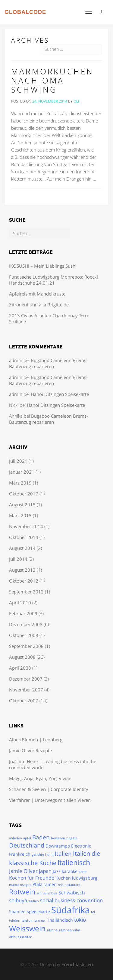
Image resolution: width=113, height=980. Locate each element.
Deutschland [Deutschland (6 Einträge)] (27, 845)
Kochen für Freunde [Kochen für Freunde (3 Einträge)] (32, 878)
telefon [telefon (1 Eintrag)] (15, 920)
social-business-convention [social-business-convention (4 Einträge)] (71, 900)
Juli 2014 (18, 559)
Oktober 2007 (24, 701)
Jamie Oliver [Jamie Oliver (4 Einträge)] (23, 871)
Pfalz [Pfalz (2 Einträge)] (37, 884)
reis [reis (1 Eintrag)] (61, 885)
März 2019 (20, 483)
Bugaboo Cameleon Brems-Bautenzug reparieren (48, 363)
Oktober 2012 (24, 581)
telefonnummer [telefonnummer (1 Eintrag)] (34, 920)
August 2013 (22, 570)
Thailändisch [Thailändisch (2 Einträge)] (60, 920)
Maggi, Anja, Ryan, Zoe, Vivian (40, 778)
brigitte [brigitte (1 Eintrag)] (72, 838)
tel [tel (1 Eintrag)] (93, 912)
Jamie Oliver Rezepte (30, 750)
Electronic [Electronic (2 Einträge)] (81, 846)
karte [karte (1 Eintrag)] (83, 872)
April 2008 (20, 668)
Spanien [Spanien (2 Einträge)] (17, 911)
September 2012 (26, 592)
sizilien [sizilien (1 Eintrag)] (34, 901)
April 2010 (20, 603)
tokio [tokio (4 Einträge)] (80, 920)
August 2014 (22, 548)
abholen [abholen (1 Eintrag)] (16, 838)
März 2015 (20, 515)
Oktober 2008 (24, 635)
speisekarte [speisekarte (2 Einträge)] (38, 911)
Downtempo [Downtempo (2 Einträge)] (58, 846)
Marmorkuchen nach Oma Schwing (52, 81)
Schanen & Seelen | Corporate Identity (49, 789)
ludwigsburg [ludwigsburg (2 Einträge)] (85, 878)
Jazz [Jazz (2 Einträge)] (57, 871)
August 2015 (22, 505)
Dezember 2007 (26, 679)
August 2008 (22, 657)
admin (16, 360)
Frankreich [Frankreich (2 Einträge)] (20, 854)
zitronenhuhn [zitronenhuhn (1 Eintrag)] (69, 930)
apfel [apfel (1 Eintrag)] (27, 838)
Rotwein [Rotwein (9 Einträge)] (22, 892)
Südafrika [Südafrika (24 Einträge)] (71, 910)
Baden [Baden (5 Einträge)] (41, 837)
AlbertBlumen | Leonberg (36, 740)
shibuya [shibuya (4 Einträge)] (18, 900)
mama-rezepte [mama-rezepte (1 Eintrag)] (20, 885)
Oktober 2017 (24, 494)
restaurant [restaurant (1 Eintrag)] (72, 885)
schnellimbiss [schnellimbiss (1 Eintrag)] (47, 893)
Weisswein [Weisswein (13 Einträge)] (27, 928)
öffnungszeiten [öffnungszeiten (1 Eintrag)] (21, 937)
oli (76, 101)
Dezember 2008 (26, 624)
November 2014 (26, 526)
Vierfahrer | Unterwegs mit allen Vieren (50, 800)
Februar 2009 (23, 613)
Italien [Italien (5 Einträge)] (63, 854)
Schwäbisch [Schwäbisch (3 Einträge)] (72, 893)
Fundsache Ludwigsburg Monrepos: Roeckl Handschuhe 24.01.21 (53, 280)
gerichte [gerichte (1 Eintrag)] (38, 854)
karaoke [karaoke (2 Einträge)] (70, 871)
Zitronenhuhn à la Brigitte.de (39, 305)
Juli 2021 (18, 461)
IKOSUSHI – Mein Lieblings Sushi (43, 266)
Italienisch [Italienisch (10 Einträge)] (74, 862)
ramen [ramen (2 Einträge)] (50, 884)
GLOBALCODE (25, 12)
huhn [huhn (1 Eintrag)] (49, 854)
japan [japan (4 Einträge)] (45, 871)
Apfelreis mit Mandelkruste (37, 294)
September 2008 (26, 646)
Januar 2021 (22, 472)
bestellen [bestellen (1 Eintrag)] (58, 838)
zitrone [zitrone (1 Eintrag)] (52, 930)
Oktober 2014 (24, 537)
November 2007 (26, 690)
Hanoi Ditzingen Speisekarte (60, 394)
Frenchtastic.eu (77, 964)
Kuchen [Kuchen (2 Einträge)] (63, 878)
